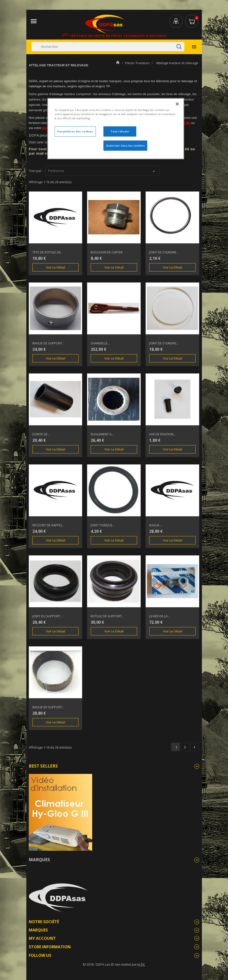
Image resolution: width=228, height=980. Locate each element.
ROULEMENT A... (102, 434)
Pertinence (102, 171)
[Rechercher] (108, 47)
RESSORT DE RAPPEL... (49, 525)
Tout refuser (120, 131)
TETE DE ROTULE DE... (48, 252)
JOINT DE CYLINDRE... (164, 252)
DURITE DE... (41, 434)
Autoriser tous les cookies (125, 145)
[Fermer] (177, 104)
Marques (39, 860)
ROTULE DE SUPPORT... (107, 616)
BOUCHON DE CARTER (107, 252)
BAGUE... (155, 525)
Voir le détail (55, 267)
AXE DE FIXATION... (162, 434)
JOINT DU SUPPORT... (47, 616)
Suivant (194, 747)
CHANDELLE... (100, 343)
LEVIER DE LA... (159, 616)
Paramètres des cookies (75, 131)
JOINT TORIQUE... (103, 525)
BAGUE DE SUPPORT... (48, 343)
